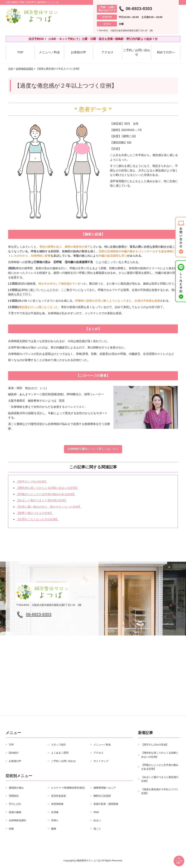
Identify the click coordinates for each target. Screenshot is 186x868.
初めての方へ (166, 52)
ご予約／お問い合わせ (137, 52)
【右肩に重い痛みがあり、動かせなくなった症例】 (49, 507)
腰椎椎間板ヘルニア (105, 788)
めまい (97, 820)
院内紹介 (14, 753)
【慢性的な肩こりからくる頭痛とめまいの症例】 (47, 488)
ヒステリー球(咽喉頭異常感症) (68, 788)
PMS (96, 812)
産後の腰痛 (15, 812)
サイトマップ (101, 761)
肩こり (97, 829)
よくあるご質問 (60, 753)
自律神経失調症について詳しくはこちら (93, 449)
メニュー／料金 (49, 52)
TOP (20, 52)
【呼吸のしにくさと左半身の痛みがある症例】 (46, 494)
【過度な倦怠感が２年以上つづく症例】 (160, 791)
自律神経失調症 (25, 69)
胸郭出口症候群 (102, 796)
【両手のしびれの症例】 (32, 482)
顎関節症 (14, 796)
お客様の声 (78, 52)
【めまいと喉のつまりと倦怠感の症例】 (42, 500)
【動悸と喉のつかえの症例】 (35, 513)
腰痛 (54, 829)
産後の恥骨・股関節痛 (106, 804)
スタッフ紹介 (59, 745)
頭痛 (11, 829)
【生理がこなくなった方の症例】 (37, 519)
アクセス (107, 52)
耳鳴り (55, 820)
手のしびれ (15, 804)
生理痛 (55, 812)
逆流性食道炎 (59, 796)
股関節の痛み (16, 788)
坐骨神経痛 (57, 804)
